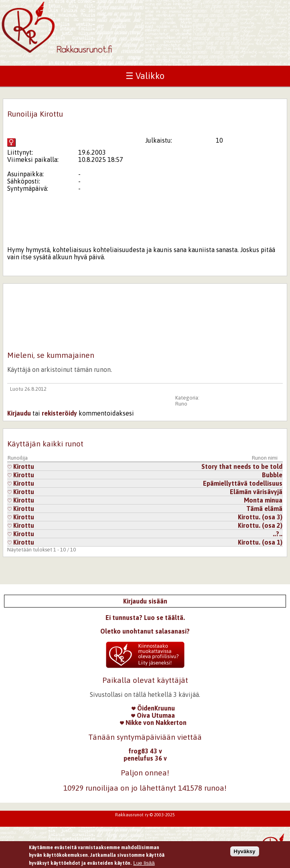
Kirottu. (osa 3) (260, 517)
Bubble (272, 475)
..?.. (278, 534)
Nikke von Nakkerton (153, 723)
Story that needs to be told (242, 466)
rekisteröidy (59, 413)
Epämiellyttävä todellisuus (243, 483)
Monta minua (263, 500)
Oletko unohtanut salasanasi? (145, 631)
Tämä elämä (264, 509)
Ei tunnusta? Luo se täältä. (145, 618)
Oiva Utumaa (153, 715)
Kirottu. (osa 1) (260, 542)
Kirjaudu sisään (145, 601)
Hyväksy (245, 853)
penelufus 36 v (145, 758)
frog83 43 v (145, 751)
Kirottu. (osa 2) (260, 525)
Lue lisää (144, 865)
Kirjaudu (19, 413)
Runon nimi (265, 458)
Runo (181, 404)
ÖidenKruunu (153, 708)
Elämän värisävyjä (256, 492)
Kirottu (21, 466)
